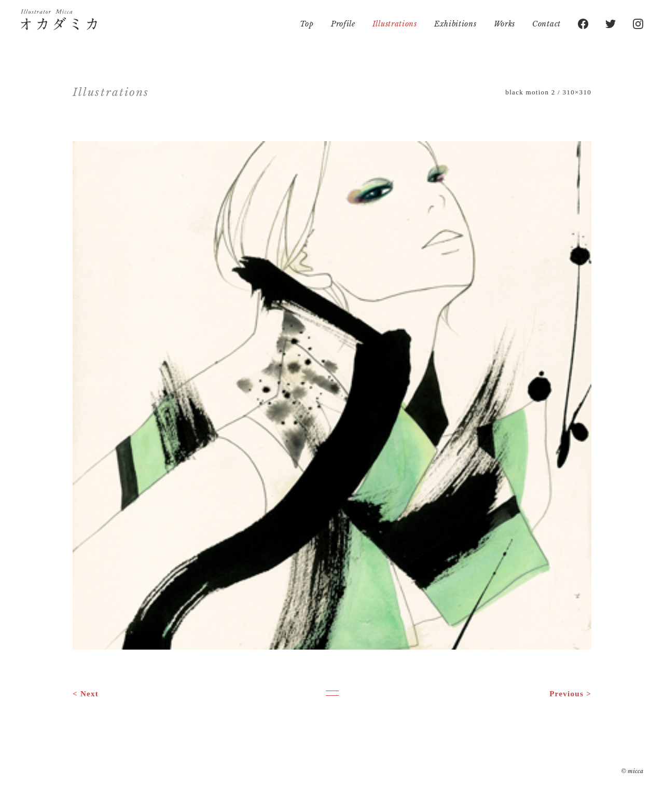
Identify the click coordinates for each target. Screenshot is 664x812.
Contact (547, 24)
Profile (343, 24)
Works (505, 24)
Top (307, 24)
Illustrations (395, 24)
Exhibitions (455, 24)
